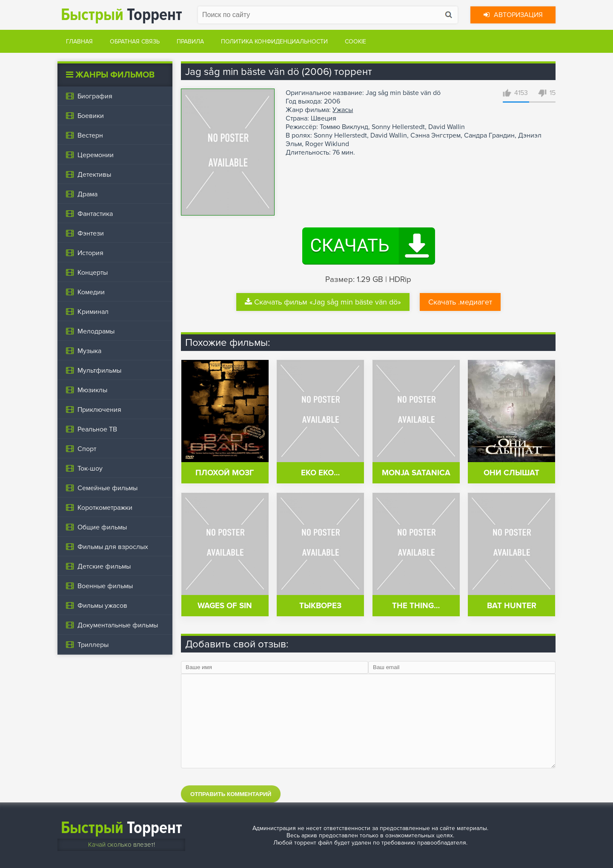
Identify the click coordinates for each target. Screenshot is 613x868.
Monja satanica (416, 473)
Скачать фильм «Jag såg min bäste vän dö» (323, 302)
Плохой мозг (225, 473)
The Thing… (416, 606)
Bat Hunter (512, 606)
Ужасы (343, 110)
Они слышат (511, 473)
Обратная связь (135, 42)
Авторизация (513, 15)
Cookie (355, 42)
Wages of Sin (225, 606)
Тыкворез (320, 606)
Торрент (122, 15)
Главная (79, 42)
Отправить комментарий (231, 794)
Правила (190, 42)
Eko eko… (320, 473)
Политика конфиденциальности (274, 42)
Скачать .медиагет (460, 302)
